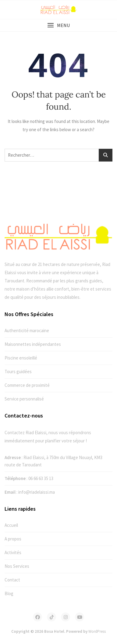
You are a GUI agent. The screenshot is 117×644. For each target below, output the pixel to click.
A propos (13, 539)
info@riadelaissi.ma (37, 492)
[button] (58, 25)
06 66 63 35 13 (41, 478)
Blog (9, 593)
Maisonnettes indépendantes (33, 344)
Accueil (11, 525)
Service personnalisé (24, 399)
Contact (12, 580)
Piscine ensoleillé (21, 358)
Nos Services (17, 566)
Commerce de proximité (27, 385)
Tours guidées (18, 371)
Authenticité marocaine (27, 331)
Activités (13, 552)
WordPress (97, 631)
